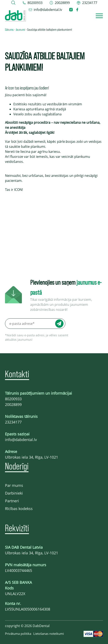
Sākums (9, 29)
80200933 (13, 399)
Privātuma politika (18, 634)
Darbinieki (14, 493)
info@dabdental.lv (21, 440)
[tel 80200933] (33, 3)
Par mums (14, 485)
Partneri (12, 501)
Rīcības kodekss (19, 509)
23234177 (13, 422)
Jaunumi (20, 29)
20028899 (13, 404)
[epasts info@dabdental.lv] (45, 10)
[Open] (99, 16)
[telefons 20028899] (60, 3)
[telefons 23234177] (87, 3)
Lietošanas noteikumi (49, 634)
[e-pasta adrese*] (35, 324)
